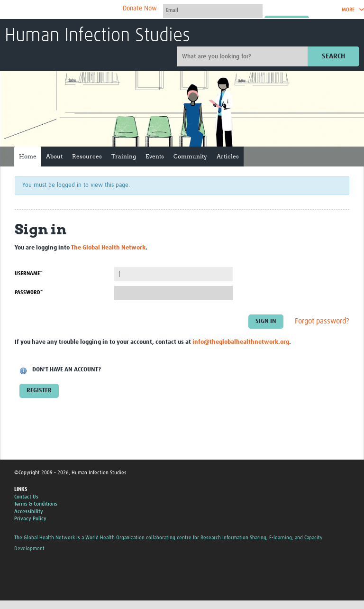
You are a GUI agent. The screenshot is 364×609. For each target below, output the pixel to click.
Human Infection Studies (97, 36)
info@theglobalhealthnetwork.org (241, 342)
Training (124, 156)
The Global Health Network (75, 10)
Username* (28, 273)
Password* (29, 292)
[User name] (213, 10)
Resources (87, 156)
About (54, 156)
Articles (228, 156)
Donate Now (140, 9)
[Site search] (244, 56)
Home (28, 156)
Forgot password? (322, 321)
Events (155, 156)
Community (190, 156)
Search (333, 56)
